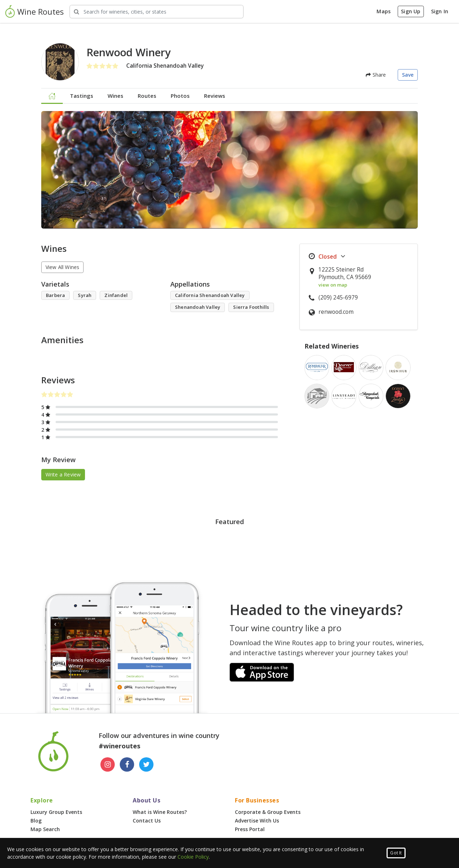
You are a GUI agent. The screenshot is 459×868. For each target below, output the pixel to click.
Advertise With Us (257, 821)
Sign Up (411, 11)
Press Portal (250, 829)
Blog (36, 821)
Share (376, 75)
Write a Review (63, 474)
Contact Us (147, 821)
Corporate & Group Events (268, 812)
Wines (115, 96)
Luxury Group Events (56, 812)
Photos (180, 96)
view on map (333, 285)
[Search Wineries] (157, 12)
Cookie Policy (193, 857)
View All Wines (63, 267)
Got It (396, 853)
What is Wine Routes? (160, 812)
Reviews (215, 96)
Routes (147, 96)
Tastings (82, 96)
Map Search (45, 829)
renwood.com (336, 312)
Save (408, 75)
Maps (384, 11)
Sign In (440, 11)
